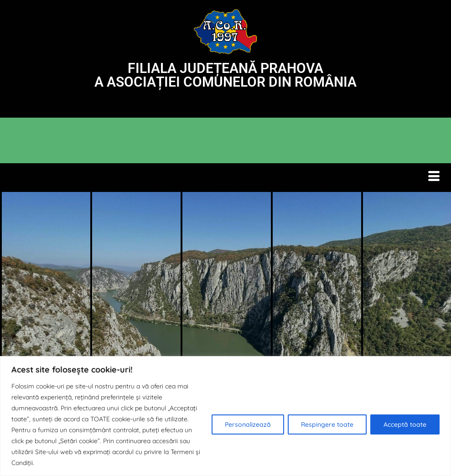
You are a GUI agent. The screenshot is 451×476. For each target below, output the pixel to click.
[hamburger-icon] (434, 178)
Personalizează (248, 424)
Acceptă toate (405, 424)
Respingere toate (327, 424)
